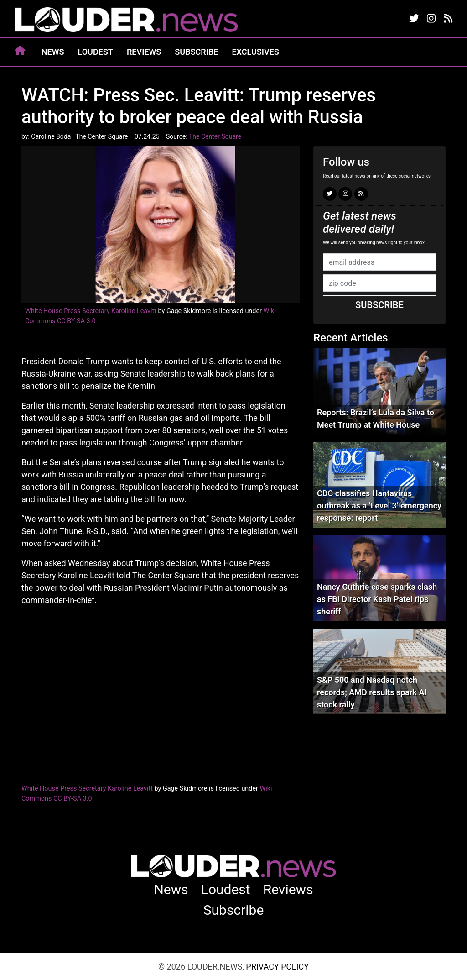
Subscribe (196, 52)
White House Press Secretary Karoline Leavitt (91, 311)
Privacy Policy (277, 967)
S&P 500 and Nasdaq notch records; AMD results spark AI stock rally (372, 692)
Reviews (144, 52)
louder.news (126, 21)
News (53, 52)
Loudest (96, 52)
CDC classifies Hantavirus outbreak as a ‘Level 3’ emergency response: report (379, 506)
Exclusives (255, 52)
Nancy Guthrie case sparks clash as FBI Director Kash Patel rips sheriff (377, 599)
